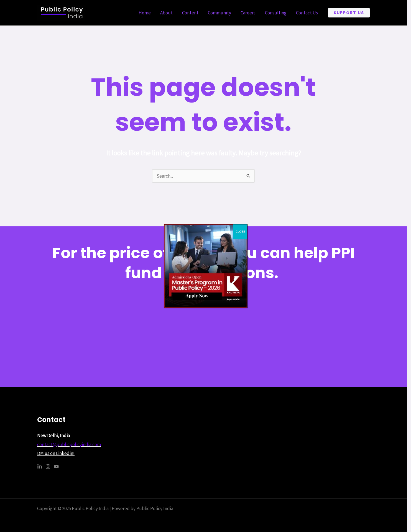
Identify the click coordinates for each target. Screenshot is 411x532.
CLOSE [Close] (240, 232)
